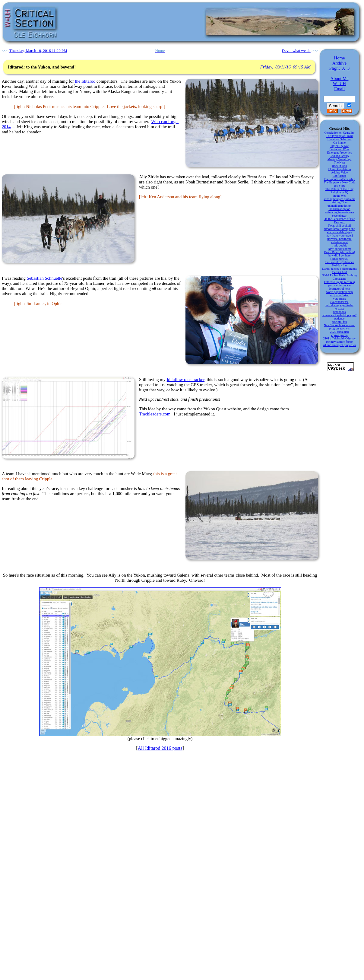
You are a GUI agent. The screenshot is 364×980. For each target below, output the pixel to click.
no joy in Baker (340, 295)
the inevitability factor (339, 342)
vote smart (340, 299)
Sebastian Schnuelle (45, 278)
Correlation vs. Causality (340, 133)
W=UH (339, 84)
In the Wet (339, 196)
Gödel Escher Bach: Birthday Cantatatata (339, 277)
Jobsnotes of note (339, 289)
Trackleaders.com (155, 414)
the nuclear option (339, 209)
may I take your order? (339, 235)
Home (340, 58)
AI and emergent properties (340, 345)
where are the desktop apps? (339, 315)
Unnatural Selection (340, 139)
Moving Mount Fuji (339, 159)
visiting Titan (339, 202)
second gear (339, 216)
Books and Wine (339, 149)
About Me (340, 78)
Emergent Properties (340, 153)
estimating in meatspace (339, 212)
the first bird (339, 272)
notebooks (339, 312)
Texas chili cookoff (339, 226)
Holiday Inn (339, 265)
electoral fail (339, 322)
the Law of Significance (340, 262)
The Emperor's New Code (340, 182)
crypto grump (339, 335)
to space (339, 309)
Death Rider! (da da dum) (339, 252)
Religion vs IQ (339, 192)
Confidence (339, 176)
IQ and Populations (339, 169)
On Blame (339, 143)
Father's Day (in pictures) (340, 282)
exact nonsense (339, 302)
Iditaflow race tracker (186, 380)
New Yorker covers (339, 249)
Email (339, 89)
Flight (335, 68)
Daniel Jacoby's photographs (339, 269)
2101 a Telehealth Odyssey (340, 338)
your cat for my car (339, 285)
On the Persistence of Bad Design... (340, 221)
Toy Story (340, 186)
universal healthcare (339, 239)
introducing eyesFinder (339, 305)
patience (339, 318)
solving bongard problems (339, 199)
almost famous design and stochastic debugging (339, 231)
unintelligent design (339, 206)
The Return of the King (339, 189)
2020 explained (339, 332)
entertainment (339, 242)
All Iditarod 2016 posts (160, 748)
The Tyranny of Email (339, 136)
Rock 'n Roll (339, 166)
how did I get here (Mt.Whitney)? (339, 257)
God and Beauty (339, 156)
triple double (339, 245)
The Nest (339, 162)
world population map (339, 292)
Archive (339, 63)
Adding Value (339, 172)
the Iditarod (85, 81)
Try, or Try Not (339, 146)
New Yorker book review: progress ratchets (339, 327)
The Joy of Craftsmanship (340, 179)
